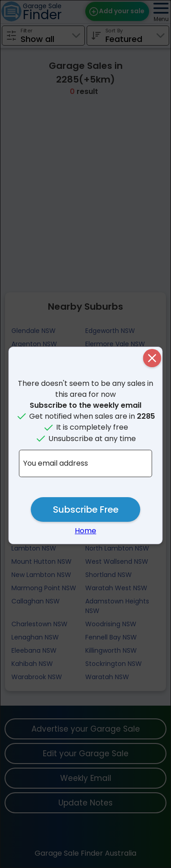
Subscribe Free (86, 509)
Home (85, 531)
